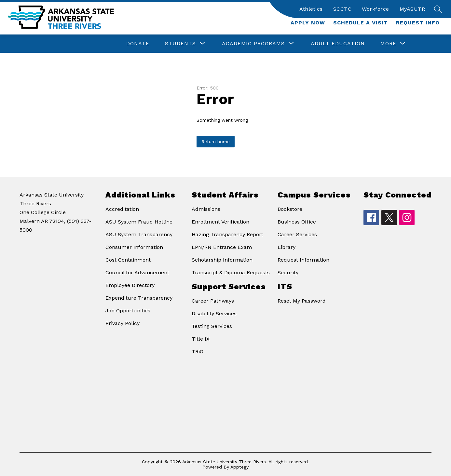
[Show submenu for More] (388, 44)
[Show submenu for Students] (180, 44)
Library (287, 247)
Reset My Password (302, 301)
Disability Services (214, 313)
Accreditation (122, 209)
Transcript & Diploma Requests (231, 272)
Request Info (418, 23)
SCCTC (342, 9)
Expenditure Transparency (139, 298)
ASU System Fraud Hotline (139, 222)
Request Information (303, 260)
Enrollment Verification (220, 222)
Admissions (206, 209)
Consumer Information (134, 247)
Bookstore (290, 209)
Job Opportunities (128, 311)
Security (288, 272)
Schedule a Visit (361, 23)
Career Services (297, 234)
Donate (138, 43)
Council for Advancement (137, 272)
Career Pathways (213, 301)
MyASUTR (412, 9)
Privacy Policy (123, 323)
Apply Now (308, 23)
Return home (216, 142)
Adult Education (338, 43)
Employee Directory (130, 285)
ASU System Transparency (139, 234)
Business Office (297, 222)
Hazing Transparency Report (227, 234)
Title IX (201, 339)
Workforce (376, 9)
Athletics (311, 9)
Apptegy (239, 467)
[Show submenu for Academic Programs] (253, 44)
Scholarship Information (222, 260)
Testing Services (212, 326)
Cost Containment (128, 260)
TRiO (198, 352)
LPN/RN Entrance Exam (222, 247)
